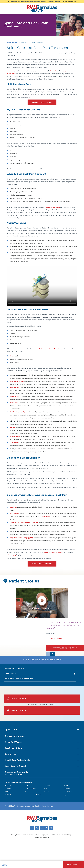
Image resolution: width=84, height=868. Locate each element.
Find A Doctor (16, 699)
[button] (73, 865)
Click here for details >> (69, 2)
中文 (26, 791)
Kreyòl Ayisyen (30, 789)
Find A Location (17, 710)
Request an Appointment (15, 668)
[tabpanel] (42, 603)
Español (38, 795)
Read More (57, 638)
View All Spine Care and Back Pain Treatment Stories (65, 648)
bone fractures (59, 349)
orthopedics (53, 71)
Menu (4, 865)
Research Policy (66, 835)
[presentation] (65, 631)
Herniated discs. (15, 387)
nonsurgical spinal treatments (53, 552)
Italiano (67, 789)
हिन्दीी (46, 789)
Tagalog (47, 785)
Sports (12, 356)
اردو (65, 795)
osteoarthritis (45, 516)
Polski (47, 791)
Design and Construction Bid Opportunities (17, 773)
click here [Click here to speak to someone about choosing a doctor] (50, 806)
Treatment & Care (12, 43)
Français (67, 785)
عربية (26, 785)
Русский (8, 795)
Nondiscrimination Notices (31, 835)
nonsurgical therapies (52, 207)
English (8, 785)
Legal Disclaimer (54, 835)
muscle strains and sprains (42, 349)
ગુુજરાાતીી (8, 789)
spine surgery (11, 555)
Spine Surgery (11, 674)
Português (68, 791)
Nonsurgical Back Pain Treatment (19, 679)
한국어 (7, 791)
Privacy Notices (16, 835)
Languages (44, 835)
